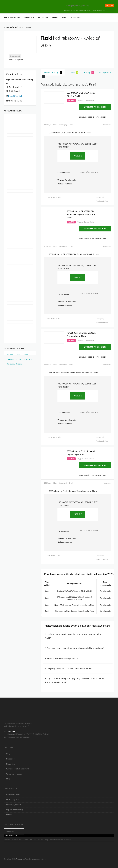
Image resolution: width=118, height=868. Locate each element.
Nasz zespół (11, 759)
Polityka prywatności (14, 805)
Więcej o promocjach (14, 774)
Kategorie (43, 18)
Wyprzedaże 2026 (13, 795)
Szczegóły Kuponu (89, 172)
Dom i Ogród (29, 355)
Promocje (29, 18)
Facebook (99, 201)
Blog (65, 18)
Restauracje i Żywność (11, 364)
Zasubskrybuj (11, 836)
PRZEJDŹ (78, 156)
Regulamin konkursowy (15, 810)
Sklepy (55, 18)
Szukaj (109, 6)
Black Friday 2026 (13, 800)
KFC (104, 10)
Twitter (105, 201)
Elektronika (11, 359)
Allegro (99, 10)
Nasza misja (11, 764)
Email (71, 125)
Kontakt (9, 815)
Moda (18, 355)
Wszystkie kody (53, 73)
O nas (8, 754)
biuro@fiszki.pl (15, 96)
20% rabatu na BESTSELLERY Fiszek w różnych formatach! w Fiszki (81, 214)
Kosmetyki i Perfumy (29, 359)
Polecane (76, 18)
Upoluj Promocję (95, 107)
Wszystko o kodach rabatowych (18, 769)
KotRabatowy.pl (19, 859)
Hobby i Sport (20, 359)
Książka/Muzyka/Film (20, 364)
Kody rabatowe (12, 18)
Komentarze (107, 125)
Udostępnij (63, 125)
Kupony (73, 73)
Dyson (94, 10)
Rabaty (89, 73)
